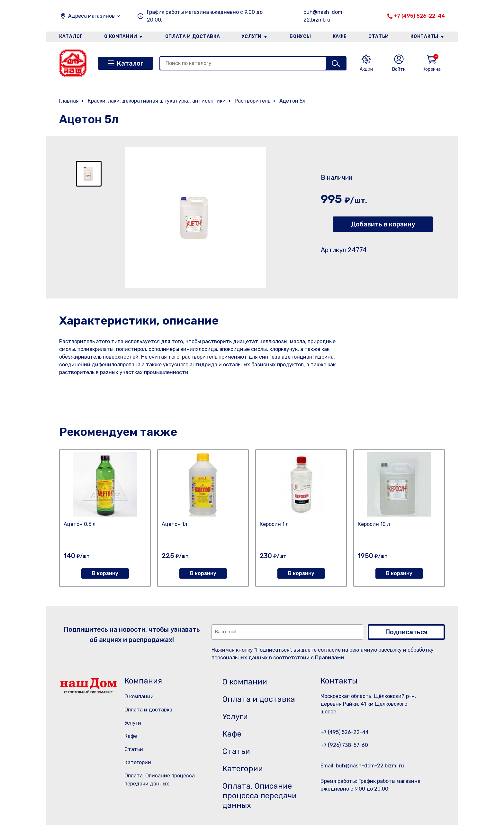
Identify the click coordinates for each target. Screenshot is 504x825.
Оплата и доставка (193, 37)
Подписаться (406, 632)
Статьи (379, 37)
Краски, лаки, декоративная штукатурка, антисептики (157, 101)
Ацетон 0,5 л (80, 524)
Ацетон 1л (174, 524)
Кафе (340, 37)
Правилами (329, 658)
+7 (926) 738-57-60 (344, 745)
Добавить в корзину (383, 224)
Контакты (424, 37)
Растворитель (252, 101)
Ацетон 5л (292, 101)
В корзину (105, 573)
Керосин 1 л (274, 524)
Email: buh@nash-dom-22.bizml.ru (362, 766)
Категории (138, 762)
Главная (69, 101)
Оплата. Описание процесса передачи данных (260, 796)
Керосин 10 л (374, 524)
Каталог (71, 37)
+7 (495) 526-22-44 (419, 16)
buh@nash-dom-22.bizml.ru (324, 16)
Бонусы (300, 37)
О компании (121, 37)
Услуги (252, 37)
